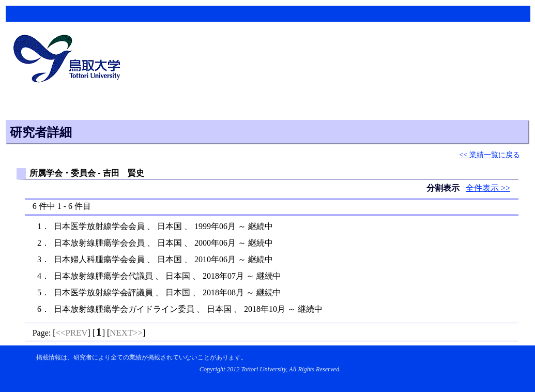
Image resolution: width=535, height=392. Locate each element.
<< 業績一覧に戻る (490, 155)
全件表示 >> (488, 188)
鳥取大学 (70, 60)
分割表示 (444, 188)
